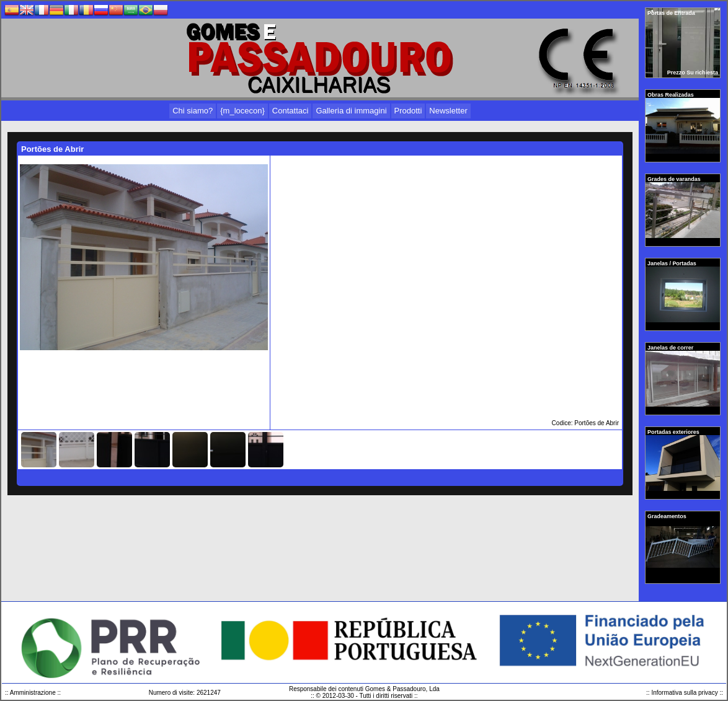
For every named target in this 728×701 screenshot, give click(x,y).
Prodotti (408, 111)
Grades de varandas (675, 179)
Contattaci (291, 111)
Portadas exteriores (674, 432)
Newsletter (448, 111)
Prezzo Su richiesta (693, 73)
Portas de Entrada (672, 13)
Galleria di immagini (351, 111)
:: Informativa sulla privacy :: (685, 693)
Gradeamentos (668, 516)
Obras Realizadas (671, 95)
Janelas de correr (671, 348)
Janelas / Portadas (673, 263)
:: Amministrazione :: (33, 693)
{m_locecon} (242, 111)
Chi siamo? (193, 111)
